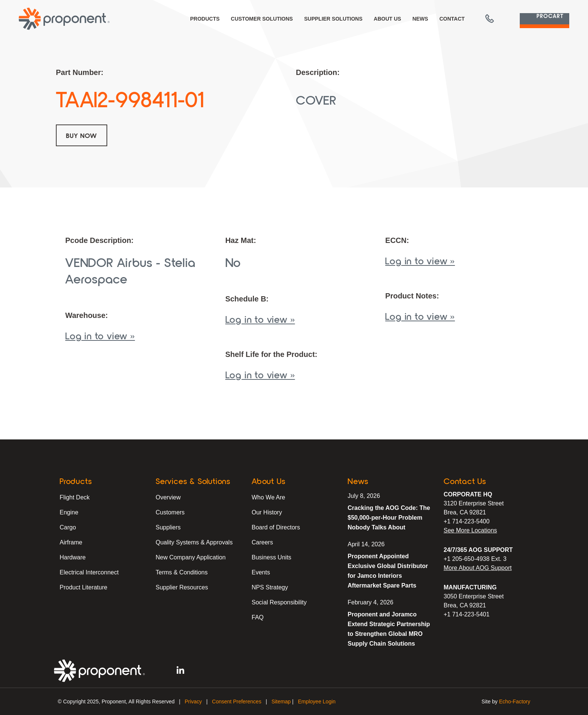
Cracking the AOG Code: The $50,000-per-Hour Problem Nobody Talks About (389, 518)
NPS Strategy (270, 587)
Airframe (71, 542)
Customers (170, 512)
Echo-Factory (515, 702)
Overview (168, 497)
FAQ (258, 617)
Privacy (193, 702)
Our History (267, 512)
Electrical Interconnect (89, 572)
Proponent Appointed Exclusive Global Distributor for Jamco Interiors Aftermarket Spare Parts (388, 571)
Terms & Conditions (182, 572)
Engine (69, 512)
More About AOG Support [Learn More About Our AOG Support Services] (478, 568)
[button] (474, 19)
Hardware (73, 557)
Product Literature (83, 587)
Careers (262, 542)
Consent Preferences (237, 702)
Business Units (271, 557)
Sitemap (281, 702)
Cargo (68, 527)
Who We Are (268, 497)
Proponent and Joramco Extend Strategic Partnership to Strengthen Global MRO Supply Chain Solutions (389, 629)
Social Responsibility (279, 602)
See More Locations (470, 530)
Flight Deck (75, 497)
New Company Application (191, 557)
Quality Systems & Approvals (194, 542)
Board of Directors (276, 527)
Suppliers (168, 527)
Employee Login (316, 702)
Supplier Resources (182, 587)
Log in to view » (100, 335)
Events (261, 572)
